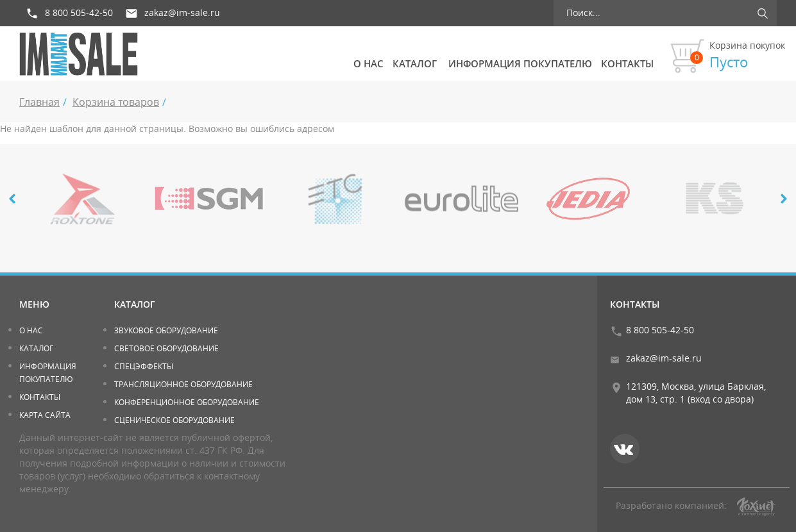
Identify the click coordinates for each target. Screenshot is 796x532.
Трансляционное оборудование (183, 384)
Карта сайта (45, 415)
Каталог (415, 64)
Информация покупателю (520, 64)
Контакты (627, 64)
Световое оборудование (166, 348)
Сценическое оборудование (174, 420)
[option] (82, 199)
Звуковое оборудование (166, 330)
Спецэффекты (144, 366)
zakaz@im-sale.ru (182, 12)
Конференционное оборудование (187, 402)
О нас (368, 64)
